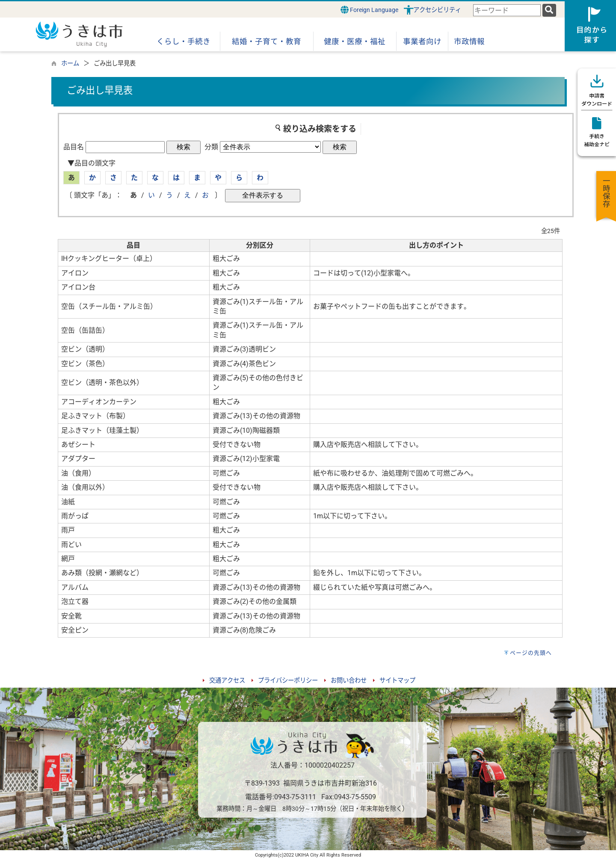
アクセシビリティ (437, 10)
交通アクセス (227, 681)
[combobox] (507, 10)
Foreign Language (369, 10)
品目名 (74, 147)
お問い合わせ (349, 681)
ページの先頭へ (531, 653)
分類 (211, 147)
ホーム (70, 64)
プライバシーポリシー (288, 681)
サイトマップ (397, 681)
